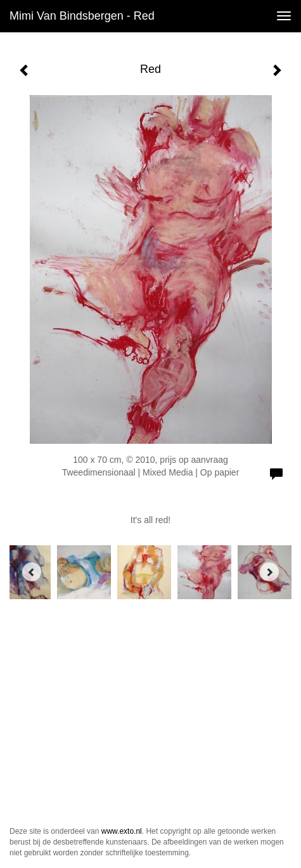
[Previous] (32, 572)
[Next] (269, 572)
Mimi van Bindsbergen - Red (82, 16)
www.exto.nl (122, 831)
